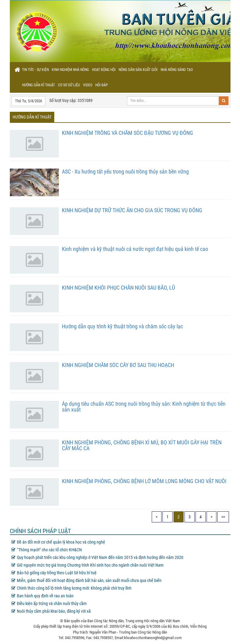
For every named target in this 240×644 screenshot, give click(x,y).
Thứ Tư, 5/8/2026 (29, 101)
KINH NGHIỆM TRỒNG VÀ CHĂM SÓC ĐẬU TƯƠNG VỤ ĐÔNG (128, 133)
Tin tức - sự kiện (35, 70)
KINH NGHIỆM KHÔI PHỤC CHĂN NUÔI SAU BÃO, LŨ (118, 288)
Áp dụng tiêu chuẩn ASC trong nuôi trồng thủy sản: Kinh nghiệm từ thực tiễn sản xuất (144, 407)
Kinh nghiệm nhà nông (70, 70)
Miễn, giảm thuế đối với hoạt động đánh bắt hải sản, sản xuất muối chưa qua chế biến (86, 580)
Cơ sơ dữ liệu (69, 85)
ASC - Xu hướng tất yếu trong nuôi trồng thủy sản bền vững (125, 172)
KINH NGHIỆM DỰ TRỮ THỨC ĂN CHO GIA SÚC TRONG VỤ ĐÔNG (132, 210)
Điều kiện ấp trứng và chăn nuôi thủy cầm (49, 603)
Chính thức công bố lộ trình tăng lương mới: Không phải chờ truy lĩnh (71, 588)
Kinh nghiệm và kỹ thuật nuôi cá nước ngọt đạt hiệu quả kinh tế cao (135, 249)
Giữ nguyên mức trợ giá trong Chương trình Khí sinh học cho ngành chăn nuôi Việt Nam (88, 565)
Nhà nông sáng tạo (177, 70)
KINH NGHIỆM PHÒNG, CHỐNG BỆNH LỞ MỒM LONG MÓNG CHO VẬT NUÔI (144, 481)
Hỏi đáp (102, 85)
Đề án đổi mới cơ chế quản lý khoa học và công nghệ (58, 542)
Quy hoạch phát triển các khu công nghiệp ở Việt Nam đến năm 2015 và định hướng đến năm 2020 (97, 557)
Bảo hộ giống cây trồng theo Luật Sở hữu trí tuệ (54, 573)
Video (88, 85)
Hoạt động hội (104, 70)
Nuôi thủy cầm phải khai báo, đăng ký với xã (51, 611)
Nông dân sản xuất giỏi (138, 70)
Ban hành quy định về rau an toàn (42, 596)
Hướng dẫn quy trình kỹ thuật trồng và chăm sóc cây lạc (122, 326)
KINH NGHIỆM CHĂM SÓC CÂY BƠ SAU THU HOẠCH (118, 365)
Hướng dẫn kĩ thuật (38, 85)
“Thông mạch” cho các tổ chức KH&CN (47, 550)
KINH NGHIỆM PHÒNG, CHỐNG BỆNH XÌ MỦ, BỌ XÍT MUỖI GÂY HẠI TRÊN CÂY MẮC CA (142, 445)
